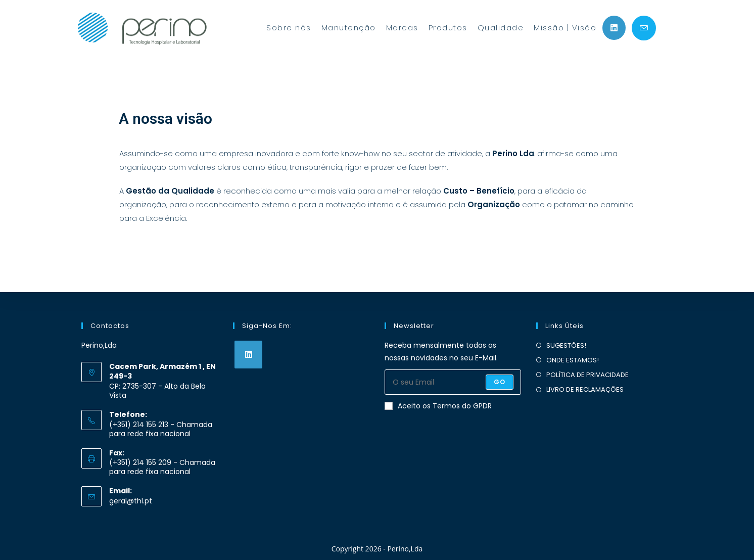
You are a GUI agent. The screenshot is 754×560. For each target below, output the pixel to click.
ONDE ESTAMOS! (573, 360)
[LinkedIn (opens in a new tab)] (614, 28)
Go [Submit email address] (500, 382)
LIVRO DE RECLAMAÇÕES (585, 389)
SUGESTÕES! (566, 345)
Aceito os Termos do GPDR (438, 406)
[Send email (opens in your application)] (644, 28)
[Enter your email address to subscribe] (453, 382)
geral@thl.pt (131, 501)
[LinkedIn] (248, 355)
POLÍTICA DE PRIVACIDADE (587, 375)
